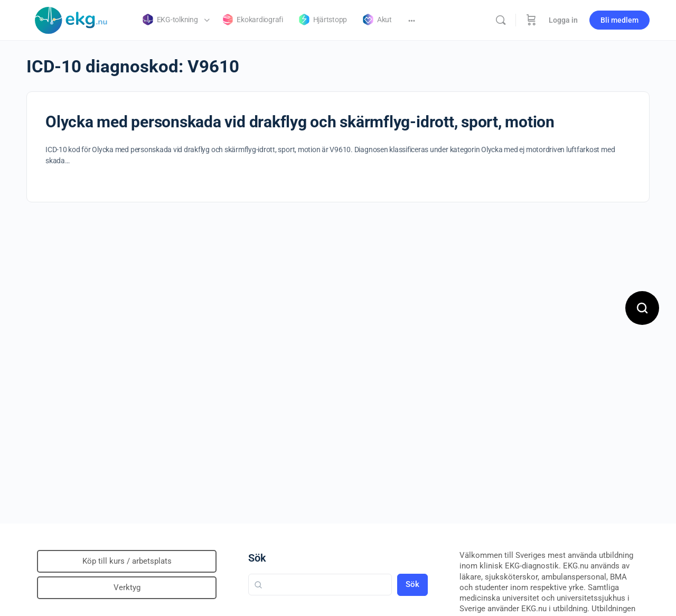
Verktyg (127, 587)
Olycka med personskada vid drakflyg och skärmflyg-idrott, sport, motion (300, 122)
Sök (257, 558)
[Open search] (642, 308)
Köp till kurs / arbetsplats (127, 561)
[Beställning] (531, 20)
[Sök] (501, 20)
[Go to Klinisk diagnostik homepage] (71, 19)
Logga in (563, 20)
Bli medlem (619, 20)
